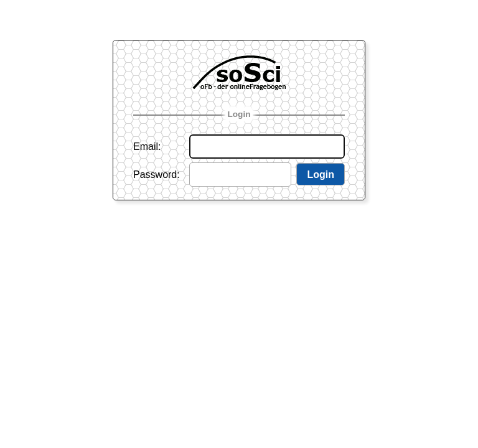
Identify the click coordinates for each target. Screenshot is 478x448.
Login (239, 114)
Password (155, 175)
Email (146, 147)
